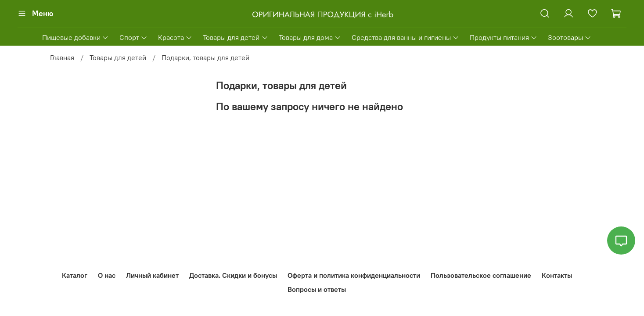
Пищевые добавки (76, 37)
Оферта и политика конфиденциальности (354, 275)
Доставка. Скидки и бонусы (233, 275)
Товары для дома (310, 37)
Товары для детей (235, 37)
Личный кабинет (152, 275)
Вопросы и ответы (317, 289)
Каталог (75, 275)
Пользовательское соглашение (481, 275)
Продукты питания (504, 37)
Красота (175, 37)
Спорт (133, 37)
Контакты (557, 275)
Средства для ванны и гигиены (405, 37)
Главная (62, 57)
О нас (107, 275)
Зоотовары (570, 37)
